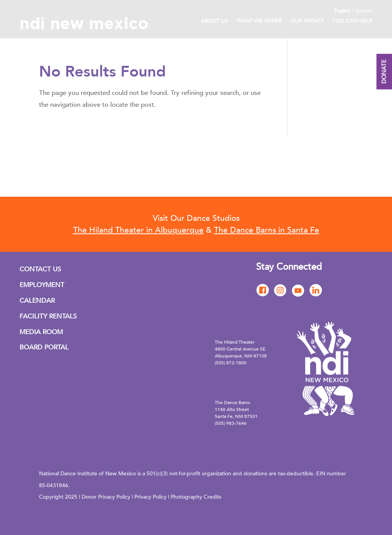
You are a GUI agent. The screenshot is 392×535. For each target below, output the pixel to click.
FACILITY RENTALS (48, 316)
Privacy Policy (150, 497)
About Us (215, 21)
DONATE (384, 72)
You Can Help (352, 21)
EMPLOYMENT (42, 285)
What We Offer (259, 21)
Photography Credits (196, 497)
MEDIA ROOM (41, 332)
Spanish (364, 11)
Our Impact (307, 21)
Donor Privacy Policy (106, 497)
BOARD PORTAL (44, 347)
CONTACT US (40, 269)
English (342, 11)
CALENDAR (37, 301)
